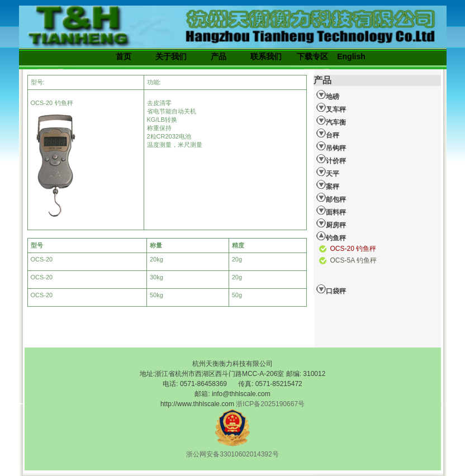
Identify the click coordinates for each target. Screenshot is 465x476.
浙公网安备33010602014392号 (232, 454)
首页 (124, 56)
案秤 (328, 185)
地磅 (328, 95)
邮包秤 (331, 198)
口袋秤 (331, 289)
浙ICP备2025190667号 (270, 404)
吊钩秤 (331, 146)
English (351, 56)
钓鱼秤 (331, 236)
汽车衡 (331, 121)
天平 (328, 172)
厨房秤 (331, 223)
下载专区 (312, 56)
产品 (219, 56)
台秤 (328, 134)
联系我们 (266, 56)
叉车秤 (331, 108)
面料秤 (331, 211)
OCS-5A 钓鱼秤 (354, 260)
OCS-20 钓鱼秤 (354, 249)
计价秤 (331, 159)
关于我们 (171, 56)
